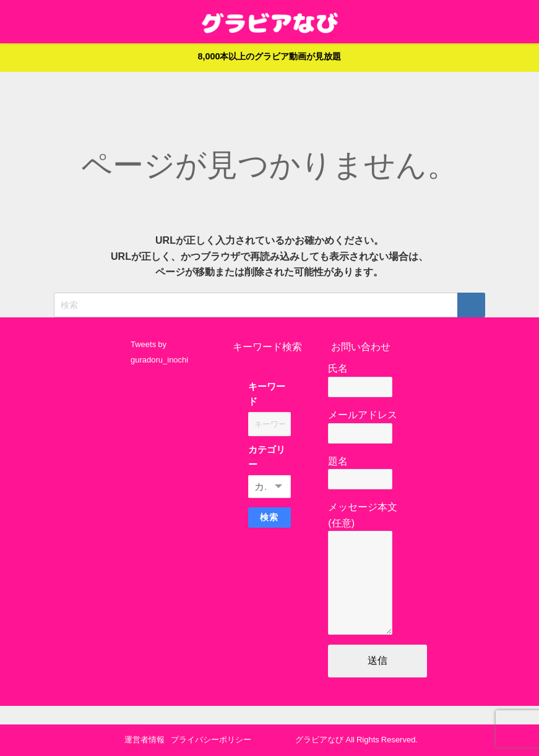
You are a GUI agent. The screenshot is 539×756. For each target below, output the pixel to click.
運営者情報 (144, 740)
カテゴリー (267, 457)
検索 (269, 517)
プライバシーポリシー (211, 740)
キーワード (267, 394)
